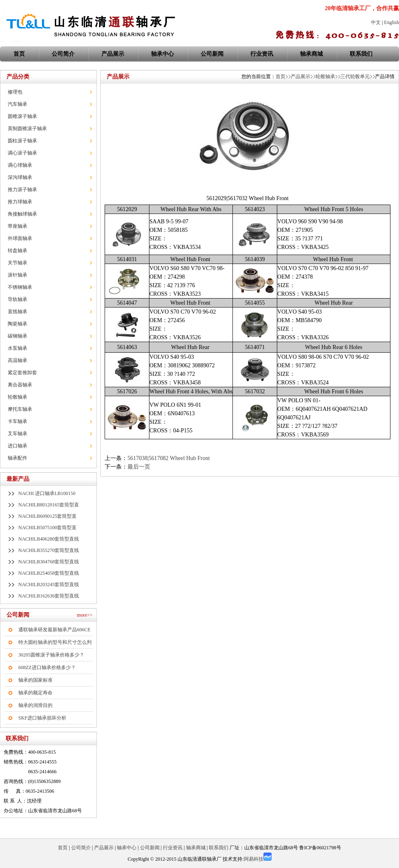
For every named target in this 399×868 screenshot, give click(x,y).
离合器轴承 (20, 385)
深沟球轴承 (20, 177)
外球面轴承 (20, 238)
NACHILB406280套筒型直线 (49, 539)
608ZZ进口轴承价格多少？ (47, 667)
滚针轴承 (18, 275)
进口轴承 (18, 446)
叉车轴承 (18, 434)
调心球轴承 (20, 165)
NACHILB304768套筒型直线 (49, 562)
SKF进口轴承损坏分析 (42, 718)
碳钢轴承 (18, 336)
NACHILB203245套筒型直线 (49, 584)
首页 (281, 76)
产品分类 (18, 77)
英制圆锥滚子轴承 (27, 129)
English (391, 22)
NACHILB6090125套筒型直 (47, 516)
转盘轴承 (18, 251)
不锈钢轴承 (20, 287)
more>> (85, 615)
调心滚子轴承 (22, 153)
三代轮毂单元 (355, 76)
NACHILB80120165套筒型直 (49, 505)
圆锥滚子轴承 (22, 116)
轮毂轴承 (18, 397)
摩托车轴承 (20, 409)
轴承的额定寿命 (35, 693)
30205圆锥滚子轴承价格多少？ (51, 655)
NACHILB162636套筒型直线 (49, 596)
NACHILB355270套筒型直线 (49, 550)
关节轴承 (18, 263)
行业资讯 (262, 54)
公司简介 (63, 54)
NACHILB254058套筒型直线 (49, 573)
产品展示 (113, 54)
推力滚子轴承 (22, 190)
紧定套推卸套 (22, 373)
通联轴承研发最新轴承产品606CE (54, 630)
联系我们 (361, 54)
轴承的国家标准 (35, 680)
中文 (376, 22)
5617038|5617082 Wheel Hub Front (169, 458)
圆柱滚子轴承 (22, 141)
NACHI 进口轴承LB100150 (47, 493)
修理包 (15, 92)
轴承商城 (311, 54)
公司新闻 (212, 54)
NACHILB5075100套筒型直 (47, 528)
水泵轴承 (18, 348)
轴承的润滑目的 (35, 705)
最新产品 (18, 479)
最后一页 (139, 467)
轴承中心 (162, 54)
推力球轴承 (20, 202)
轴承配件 (18, 458)
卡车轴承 (18, 421)
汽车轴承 (18, 104)
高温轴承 (18, 360)
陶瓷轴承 (18, 324)
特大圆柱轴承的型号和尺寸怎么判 (55, 642)
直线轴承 (18, 312)
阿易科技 (254, 859)
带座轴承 (18, 226)
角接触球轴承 (22, 214)
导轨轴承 (18, 299)
